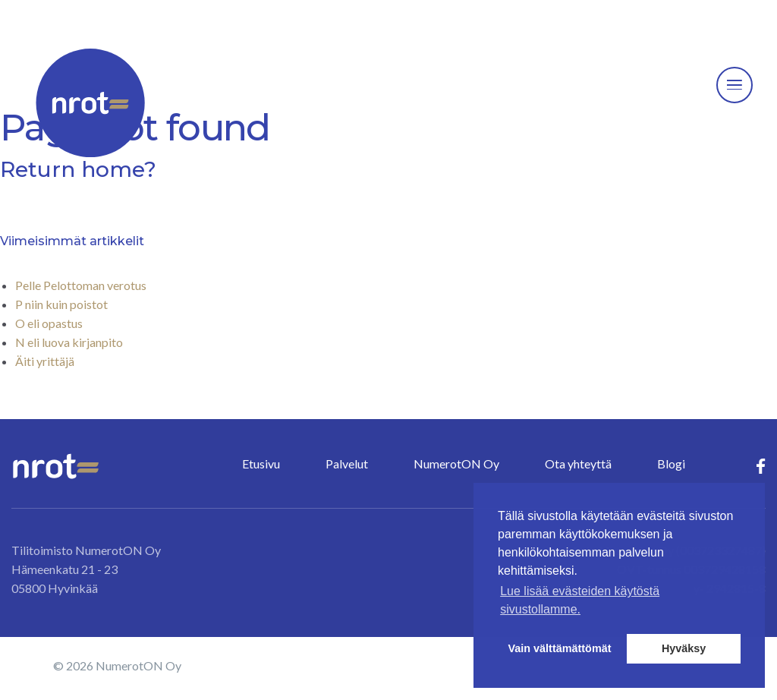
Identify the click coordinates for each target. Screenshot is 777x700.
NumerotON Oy (456, 464)
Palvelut (347, 464)
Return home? (78, 169)
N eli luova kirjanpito (69, 342)
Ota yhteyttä (578, 464)
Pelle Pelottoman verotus (81, 285)
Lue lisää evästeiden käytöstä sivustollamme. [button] (580, 600)
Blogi (671, 464)
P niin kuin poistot (61, 304)
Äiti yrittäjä (45, 361)
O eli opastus (49, 323)
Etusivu (261, 464)
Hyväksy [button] (684, 648)
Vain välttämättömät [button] (560, 648)
